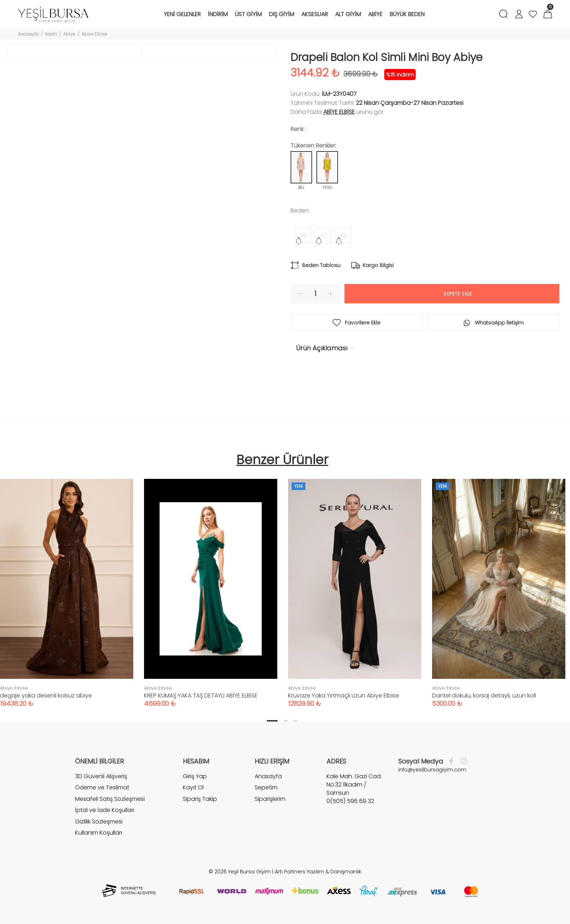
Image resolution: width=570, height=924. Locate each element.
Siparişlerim (270, 799)
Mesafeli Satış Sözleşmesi (110, 799)
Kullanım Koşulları (99, 833)
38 (303, 235)
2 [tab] (286, 721)
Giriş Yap (195, 776)
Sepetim (266, 787)
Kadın (51, 34)
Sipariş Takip (200, 799)
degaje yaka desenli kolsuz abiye (46, 696)
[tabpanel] (211, 586)
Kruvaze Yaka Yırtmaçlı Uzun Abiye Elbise (344, 696)
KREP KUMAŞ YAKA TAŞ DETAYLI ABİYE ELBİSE (201, 696)
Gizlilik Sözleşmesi (99, 822)
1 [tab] (272, 721)
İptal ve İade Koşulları (105, 810)
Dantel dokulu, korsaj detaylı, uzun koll (484, 696)
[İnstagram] (462, 761)
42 (343, 235)
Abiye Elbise (94, 34)
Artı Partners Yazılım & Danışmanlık (318, 872)
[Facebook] (453, 761)
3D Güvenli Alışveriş (101, 776)
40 (323, 235)
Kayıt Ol (193, 787)
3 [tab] (296, 721)
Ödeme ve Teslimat (102, 787)
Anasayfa (28, 34)
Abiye (69, 34)
